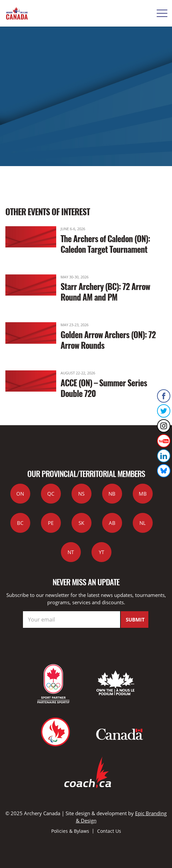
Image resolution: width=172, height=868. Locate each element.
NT (71, 552)
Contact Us (109, 831)
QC (51, 494)
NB (112, 494)
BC (20, 523)
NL (143, 523)
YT (101, 552)
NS (81, 494)
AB (112, 523)
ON (20, 494)
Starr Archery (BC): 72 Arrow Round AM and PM (105, 291)
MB (143, 494)
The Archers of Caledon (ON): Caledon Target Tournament (105, 244)
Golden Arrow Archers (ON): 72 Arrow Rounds (108, 340)
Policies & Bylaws (70, 831)
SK (81, 523)
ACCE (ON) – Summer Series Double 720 (104, 388)
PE (51, 523)
